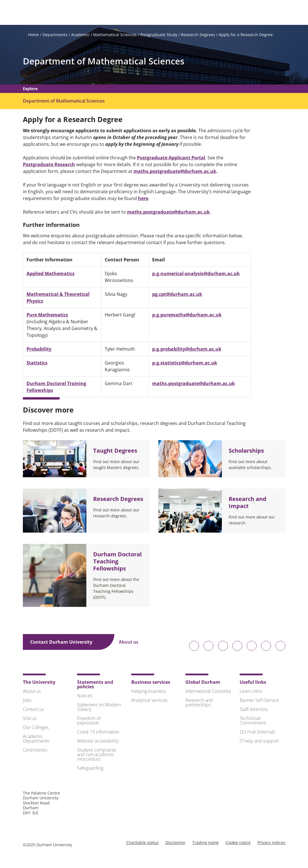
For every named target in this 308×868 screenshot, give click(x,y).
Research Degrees (198, 36)
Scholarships (246, 451)
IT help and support (259, 742)
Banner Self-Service (259, 701)
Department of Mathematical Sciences (104, 62)
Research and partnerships (199, 703)
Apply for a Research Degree (246, 36)
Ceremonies (35, 751)
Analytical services (149, 701)
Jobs (27, 701)
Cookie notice (238, 843)
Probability (39, 350)
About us (133, 643)
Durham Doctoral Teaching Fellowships (117, 562)
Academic (80, 36)
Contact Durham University (65, 643)
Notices (85, 696)
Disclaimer (175, 843)
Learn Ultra (251, 692)
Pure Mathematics (47, 316)
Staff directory (254, 710)
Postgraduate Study (159, 36)
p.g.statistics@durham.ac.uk (185, 364)
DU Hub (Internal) (257, 733)
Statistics (37, 364)
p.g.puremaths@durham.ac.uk (187, 316)
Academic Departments (36, 739)
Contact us (33, 710)
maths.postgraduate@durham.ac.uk (175, 172)
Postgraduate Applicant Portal (171, 159)
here (143, 199)
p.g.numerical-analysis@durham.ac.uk (196, 274)
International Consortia (208, 692)
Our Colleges (36, 728)
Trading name (206, 843)
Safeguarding (90, 769)
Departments (55, 36)
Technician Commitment (253, 721)
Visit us (30, 719)
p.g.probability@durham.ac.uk (187, 350)
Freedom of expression (89, 721)
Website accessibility (98, 742)
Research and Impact (248, 503)
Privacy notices (271, 843)
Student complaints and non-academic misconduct (97, 755)
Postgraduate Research (49, 165)
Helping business (148, 692)
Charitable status (142, 843)
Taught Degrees (115, 451)
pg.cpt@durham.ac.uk (177, 295)
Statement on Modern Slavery (99, 708)
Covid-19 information (98, 733)
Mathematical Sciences (115, 36)
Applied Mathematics (51, 274)
